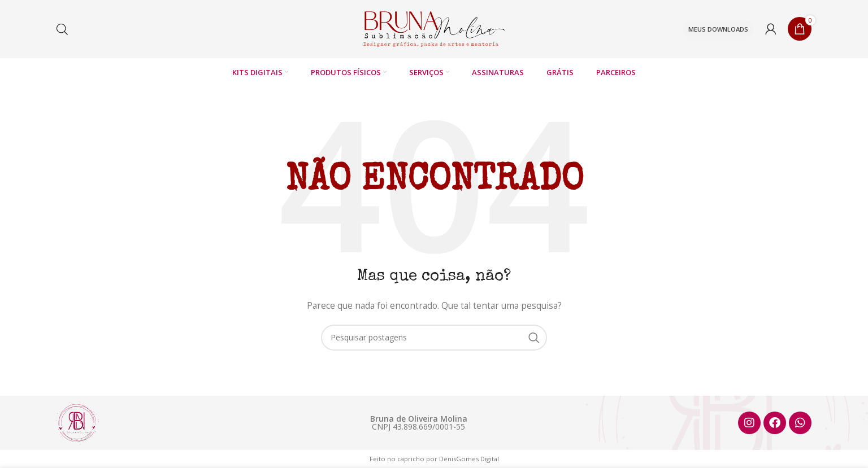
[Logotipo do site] (434, 29)
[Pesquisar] (434, 338)
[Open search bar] (62, 29)
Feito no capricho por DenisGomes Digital (434, 459)
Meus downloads (718, 29)
